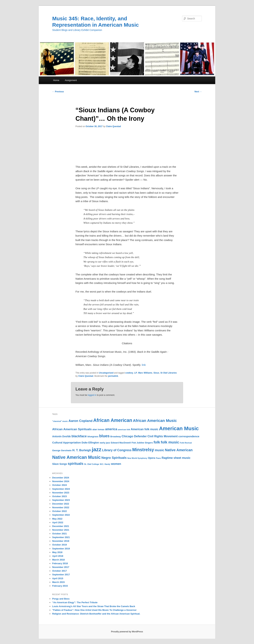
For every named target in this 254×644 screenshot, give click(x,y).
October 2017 (59, 571)
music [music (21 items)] (159, 450)
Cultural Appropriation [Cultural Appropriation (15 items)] (66, 442)
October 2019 (59, 545)
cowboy (129, 373)
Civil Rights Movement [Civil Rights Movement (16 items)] (163, 436)
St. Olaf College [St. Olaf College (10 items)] (92, 464)
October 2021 (59, 534)
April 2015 (58, 578)
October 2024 (59, 485)
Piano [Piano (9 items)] (158, 458)
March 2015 (58, 582)
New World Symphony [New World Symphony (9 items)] (137, 458)
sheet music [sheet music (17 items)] (182, 458)
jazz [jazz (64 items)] (97, 449)
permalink (113, 376)
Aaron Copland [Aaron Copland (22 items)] (80, 421)
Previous (58, 92)
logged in (92, 395)
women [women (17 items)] (116, 464)
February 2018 (60, 563)
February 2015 (60, 586)
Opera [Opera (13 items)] (151, 458)
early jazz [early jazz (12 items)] (105, 443)
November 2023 (61, 493)
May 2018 (57, 552)
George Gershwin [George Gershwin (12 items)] (62, 450)
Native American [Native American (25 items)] (179, 450)
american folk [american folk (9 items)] (124, 430)
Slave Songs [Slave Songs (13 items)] (60, 464)
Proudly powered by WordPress (127, 632)
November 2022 (61, 507)
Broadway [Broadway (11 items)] (116, 437)
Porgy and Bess (61, 599)
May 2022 (57, 519)
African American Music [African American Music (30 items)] (155, 421)
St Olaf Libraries (169, 373)
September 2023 (61, 500)
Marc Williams (145, 373)
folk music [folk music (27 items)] (170, 442)
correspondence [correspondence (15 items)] (189, 436)
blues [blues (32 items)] (104, 436)
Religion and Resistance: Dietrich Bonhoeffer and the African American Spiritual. (96, 614)
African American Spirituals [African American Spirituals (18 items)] (72, 429)
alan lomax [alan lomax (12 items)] (98, 429)
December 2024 (61, 478)
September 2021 (61, 537)
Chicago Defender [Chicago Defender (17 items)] (134, 436)
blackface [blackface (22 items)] (79, 436)
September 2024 (61, 489)
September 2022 (61, 515)
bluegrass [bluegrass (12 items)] (93, 436)
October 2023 (59, 496)
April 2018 (58, 556)
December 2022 (61, 504)
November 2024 (61, 481)
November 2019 (61, 541)
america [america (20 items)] (111, 429)
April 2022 (58, 522)
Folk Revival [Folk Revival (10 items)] (186, 443)
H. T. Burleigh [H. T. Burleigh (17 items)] (82, 450)
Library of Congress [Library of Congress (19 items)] (117, 450)
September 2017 (61, 575)
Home (56, 80)
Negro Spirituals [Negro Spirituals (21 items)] (114, 458)
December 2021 (61, 526)
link (144, 365)
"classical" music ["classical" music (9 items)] (60, 421)
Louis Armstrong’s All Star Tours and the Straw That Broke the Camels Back (94, 606)
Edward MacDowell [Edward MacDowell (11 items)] (121, 443)
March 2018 (58, 560)
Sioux (156, 373)
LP (136, 373)
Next (198, 92)
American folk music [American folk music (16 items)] (145, 429)
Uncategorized (106, 373)
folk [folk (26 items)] (157, 442)
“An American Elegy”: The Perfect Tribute (75, 602)
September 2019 (61, 549)
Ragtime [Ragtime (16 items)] (167, 458)
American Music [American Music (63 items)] (179, 428)
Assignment (71, 80)
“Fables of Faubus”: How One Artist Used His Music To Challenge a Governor (94, 610)
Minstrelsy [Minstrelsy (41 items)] (143, 450)
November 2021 (61, 530)
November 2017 (61, 567)
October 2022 (59, 511)
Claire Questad (114, 126)
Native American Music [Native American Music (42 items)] (76, 457)
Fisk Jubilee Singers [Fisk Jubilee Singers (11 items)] (142, 443)
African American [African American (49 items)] (113, 420)
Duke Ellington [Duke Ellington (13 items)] (90, 443)
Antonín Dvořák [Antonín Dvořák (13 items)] (61, 436)
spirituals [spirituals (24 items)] (75, 464)
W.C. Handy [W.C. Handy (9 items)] (105, 464)
